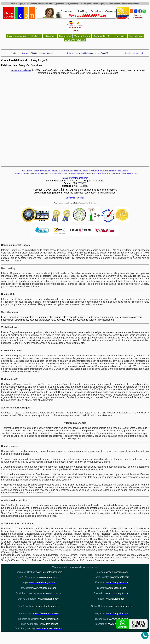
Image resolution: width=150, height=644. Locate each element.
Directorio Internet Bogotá (109, 171)
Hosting (29, 171)
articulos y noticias (42, 173)
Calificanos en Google (75, 198)
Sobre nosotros (72, 173)
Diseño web (78, 171)
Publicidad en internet (21, 173)
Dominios (36, 171)
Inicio (24, 171)
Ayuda (118, 173)
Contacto (81, 173)
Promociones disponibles (58, 173)
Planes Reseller (45, 171)
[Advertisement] (78, 117)
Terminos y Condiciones (129, 173)
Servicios (55, 171)
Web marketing (123, 171)
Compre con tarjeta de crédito (95, 173)
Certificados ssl (94, 171)
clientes (86, 171)
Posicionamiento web (66, 171)
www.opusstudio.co (21, 70)
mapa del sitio (111, 173)
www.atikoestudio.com (88, 203)
